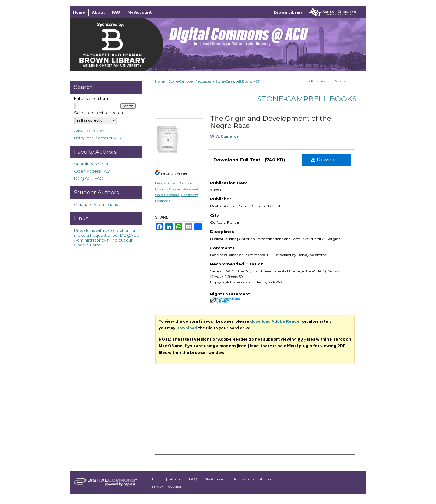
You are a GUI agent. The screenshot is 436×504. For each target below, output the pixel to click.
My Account (216, 479)
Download (326, 160)
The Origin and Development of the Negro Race (271, 122)
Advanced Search (89, 131)
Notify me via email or (97, 138)
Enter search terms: (93, 98)
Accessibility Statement (254, 479)
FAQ (193, 479)
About (176, 479)
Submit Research (91, 164)
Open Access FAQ (92, 171)
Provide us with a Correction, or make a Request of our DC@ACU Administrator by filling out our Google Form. (107, 238)
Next (339, 81)
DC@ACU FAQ (89, 178)
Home (160, 81)
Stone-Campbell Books (234, 81)
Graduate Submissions (96, 204)
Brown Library (288, 12)
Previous (318, 81)
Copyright (176, 487)
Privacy (158, 487)
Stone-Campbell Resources (190, 81)
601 (258, 81)
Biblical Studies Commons (174, 183)
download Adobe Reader (276, 321)
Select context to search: (99, 113)
